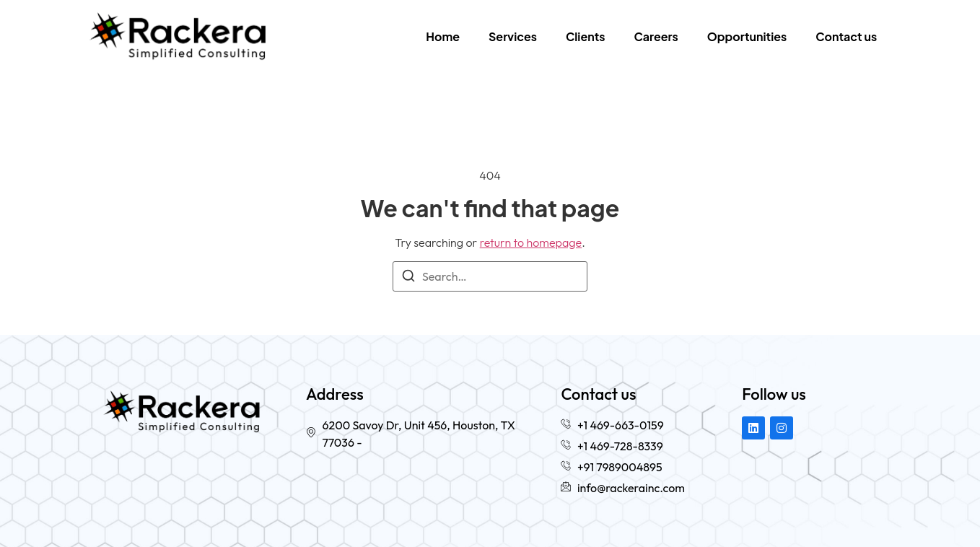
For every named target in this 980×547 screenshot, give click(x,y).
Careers (656, 36)
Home (443, 36)
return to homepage (531, 242)
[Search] (408, 278)
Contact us (846, 36)
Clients (586, 36)
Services (513, 36)
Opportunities (747, 36)
